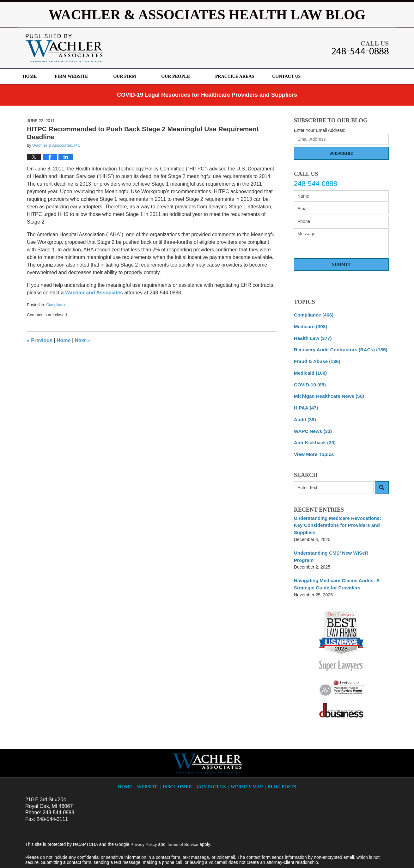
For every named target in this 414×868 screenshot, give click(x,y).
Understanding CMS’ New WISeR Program (338, 537)
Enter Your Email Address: (320, 130)
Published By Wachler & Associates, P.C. (360, 48)
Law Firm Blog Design (359, 852)
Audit (304, 414)
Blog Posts (281, 760)
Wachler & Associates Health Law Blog (64, 48)
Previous (40, 340)
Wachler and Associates (94, 293)
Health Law (311, 337)
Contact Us (308, 76)
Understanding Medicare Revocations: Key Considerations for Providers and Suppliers (340, 514)
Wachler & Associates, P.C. (104, 851)
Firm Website (86, 76)
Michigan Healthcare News (326, 392)
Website (150, 760)
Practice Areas (249, 76)
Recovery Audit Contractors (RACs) (337, 348)
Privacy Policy (144, 820)
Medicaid (309, 370)
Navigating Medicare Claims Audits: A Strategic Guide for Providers (334, 560)
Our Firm (139, 76)
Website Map (247, 760)
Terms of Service (184, 820)
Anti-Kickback (313, 436)
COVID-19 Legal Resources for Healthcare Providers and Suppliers (207, 95)
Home (37, 76)
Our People (190, 76)
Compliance (56, 305)
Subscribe (341, 153)
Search (382, 480)
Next (82, 340)
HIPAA (305, 403)
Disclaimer (180, 760)
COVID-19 (309, 381)
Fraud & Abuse (315, 359)
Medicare (309, 326)
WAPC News (311, 425)
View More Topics (312, 447)
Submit (341, 264)
